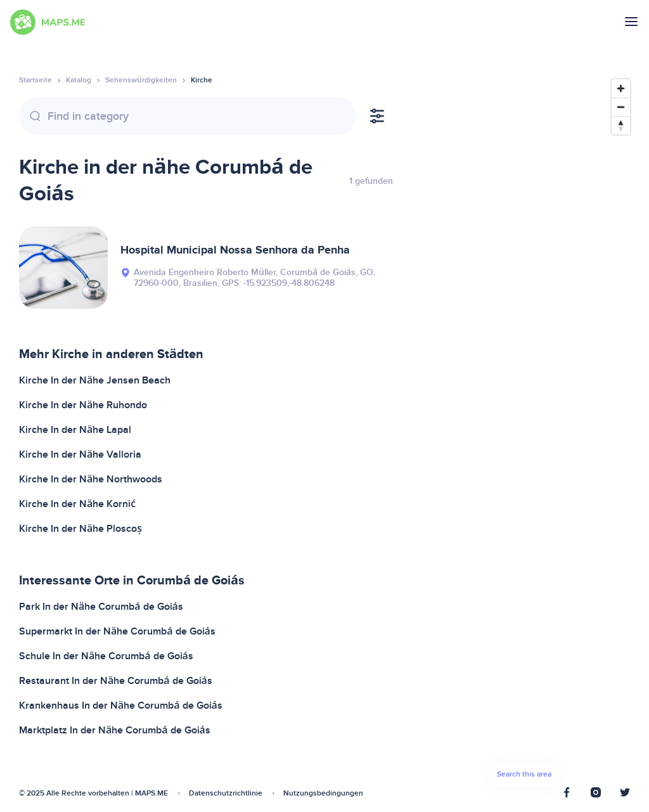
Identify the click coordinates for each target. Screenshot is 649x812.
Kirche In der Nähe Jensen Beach (95, 380)
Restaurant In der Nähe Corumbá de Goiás (116, 681)
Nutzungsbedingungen (323, 793)
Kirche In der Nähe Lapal (75, 430)
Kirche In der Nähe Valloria (80, 454)
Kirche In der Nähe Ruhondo (83, 405)
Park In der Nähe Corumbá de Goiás (101, 607)
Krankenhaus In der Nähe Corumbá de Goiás (121, 706)
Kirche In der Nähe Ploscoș (80, 529)
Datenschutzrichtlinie (226, 793)
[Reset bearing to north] (621, 125)
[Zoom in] (621, 88)
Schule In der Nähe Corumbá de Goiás (106, 656)
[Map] (524, 436)
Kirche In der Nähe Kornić (77, 504)
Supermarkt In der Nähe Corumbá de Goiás (117, 631)
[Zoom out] (621, 107)
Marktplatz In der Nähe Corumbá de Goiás (115, 730)
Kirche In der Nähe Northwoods (91, 479)
